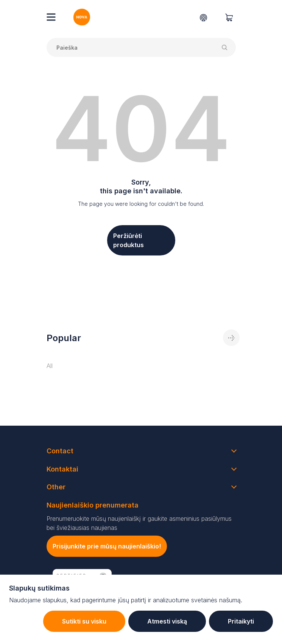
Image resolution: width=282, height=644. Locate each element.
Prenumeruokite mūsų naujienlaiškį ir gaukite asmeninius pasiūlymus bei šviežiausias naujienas (139, 523)
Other (56, 487)
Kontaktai (62, 469)
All (50, 366)
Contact (60, 451)
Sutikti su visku (84, 621)
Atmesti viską (167, 621)
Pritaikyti (241, 621)
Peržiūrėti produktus (129, 240)
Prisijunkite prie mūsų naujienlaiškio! (107, 546)
